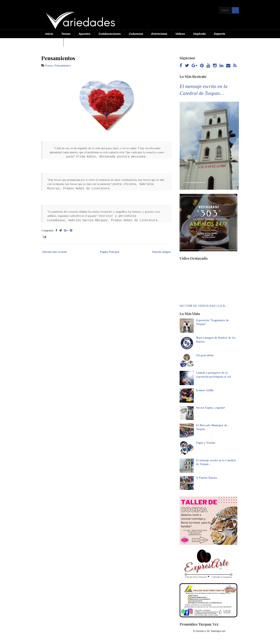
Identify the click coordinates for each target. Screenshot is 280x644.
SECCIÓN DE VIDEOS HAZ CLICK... (203, 306)
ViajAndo (199, 34)
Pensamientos (58, 58)
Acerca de (53, 42)
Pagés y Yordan (206, 443)
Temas (66, 34)
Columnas (136, 34)
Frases (49, 65)
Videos (180, 34)
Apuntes (85, 34)
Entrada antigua (161, 252)
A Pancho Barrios (207, 478)
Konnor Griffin (205, 390)
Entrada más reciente (55, 252)
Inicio (49, 34)
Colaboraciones (110, 34)
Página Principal (110, 252)
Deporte (220, 34)
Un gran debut (205, 355)
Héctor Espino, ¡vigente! (211, 408)
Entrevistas (159, 34)
